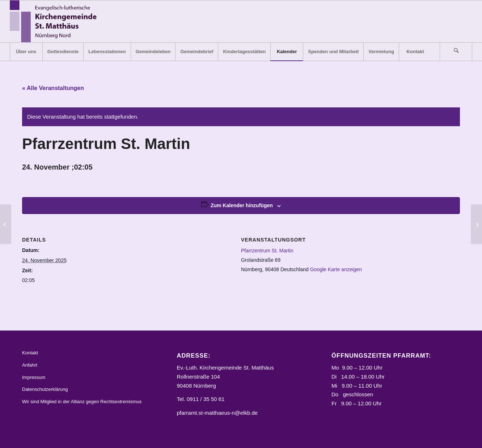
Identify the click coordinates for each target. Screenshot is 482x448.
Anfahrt (30, 365)
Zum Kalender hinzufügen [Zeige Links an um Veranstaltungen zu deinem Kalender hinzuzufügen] (242, 205)
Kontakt (30, 353)
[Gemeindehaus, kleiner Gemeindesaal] (6, 224)
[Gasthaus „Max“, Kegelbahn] (476, 224)
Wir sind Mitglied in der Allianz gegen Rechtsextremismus (82, 402)
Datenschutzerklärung (45, 389)
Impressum (34, 377)
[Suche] (456, 52)
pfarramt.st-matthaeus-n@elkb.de (217, 413)
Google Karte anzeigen (336, 269)
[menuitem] (26, 52)
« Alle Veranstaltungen (53, 88)
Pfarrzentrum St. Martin (267, 251)
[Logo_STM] (56, 21)
